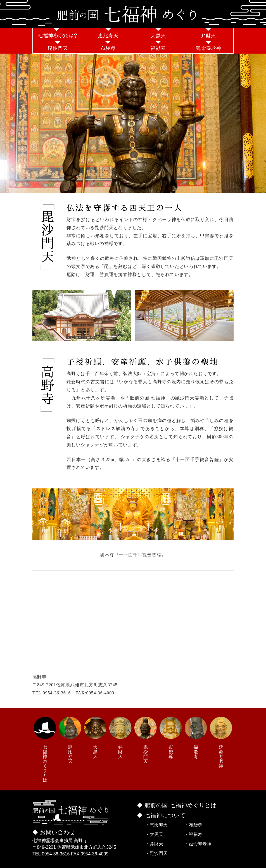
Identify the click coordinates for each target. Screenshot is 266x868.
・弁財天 (154, 844)
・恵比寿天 (156, 825)
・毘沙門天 (156, 853)
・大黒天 (154, 834)
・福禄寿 (193, 834)
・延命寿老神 (198, 844)
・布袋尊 (193, 825)
